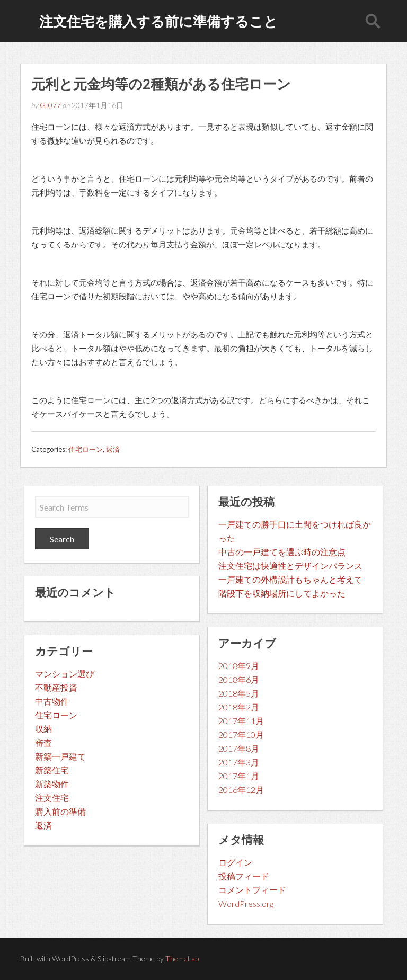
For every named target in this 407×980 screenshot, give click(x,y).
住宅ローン (86, 449)
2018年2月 (239, 707)
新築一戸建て (60, 756)
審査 (43, 742)
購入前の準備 (60, 811)
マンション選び (65, 674)
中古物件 (52, 701)
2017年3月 (239, 762)
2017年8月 (239, 748)
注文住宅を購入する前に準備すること (158, 21)
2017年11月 (241, 721)
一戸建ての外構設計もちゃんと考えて (290, 579)
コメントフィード (252, 890)
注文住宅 (52, 798)
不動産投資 (56, 687)
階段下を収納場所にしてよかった (282, 593)
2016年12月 (241, 790)
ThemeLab (182, 959)
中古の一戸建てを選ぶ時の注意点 (282, 552)
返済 (113, 449)
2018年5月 (239, 693)
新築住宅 (52, 770)
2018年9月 (239, 666)
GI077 (50, 105)
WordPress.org (246, 903)
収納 (43, 729)
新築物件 (52, 784)
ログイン (235, 862)
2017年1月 (239, 776)
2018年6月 (239, 679)
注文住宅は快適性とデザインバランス (290, 565)
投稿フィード (244, 876)
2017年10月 (241, 734)
